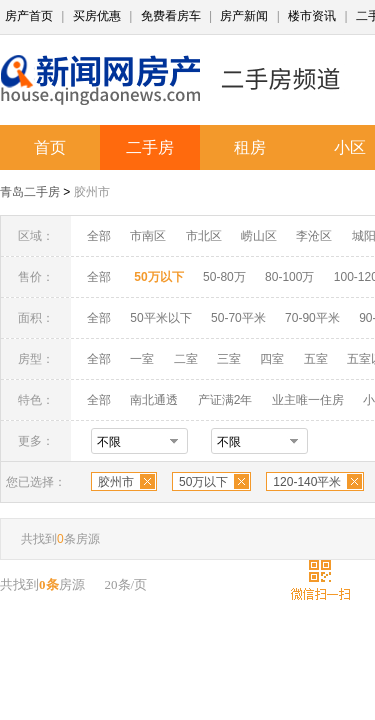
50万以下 (203, 482)
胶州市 (92, 192)
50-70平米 (238, 318)
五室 (316, 359)
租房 (250, 147)
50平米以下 (160, 318)
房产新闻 (244, 16)
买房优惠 (97, 16)
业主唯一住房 (308, 400)
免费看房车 (171, 16)
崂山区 (259, 236)
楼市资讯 (312, 16)
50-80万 (224, 277)
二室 (187, 359)
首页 (50, 147)
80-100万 (289, 277)
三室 (229, 359)
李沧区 (314, 236)
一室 (142, 359)
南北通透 (154, 400)
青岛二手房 (30, 192)
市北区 (204, 236)
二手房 (150, 147)
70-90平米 (312, 318)
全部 (99, 236)
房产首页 (29, 16)
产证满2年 (225, 400)
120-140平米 (307, 482)
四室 (272, 359)
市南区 (148, 236)
